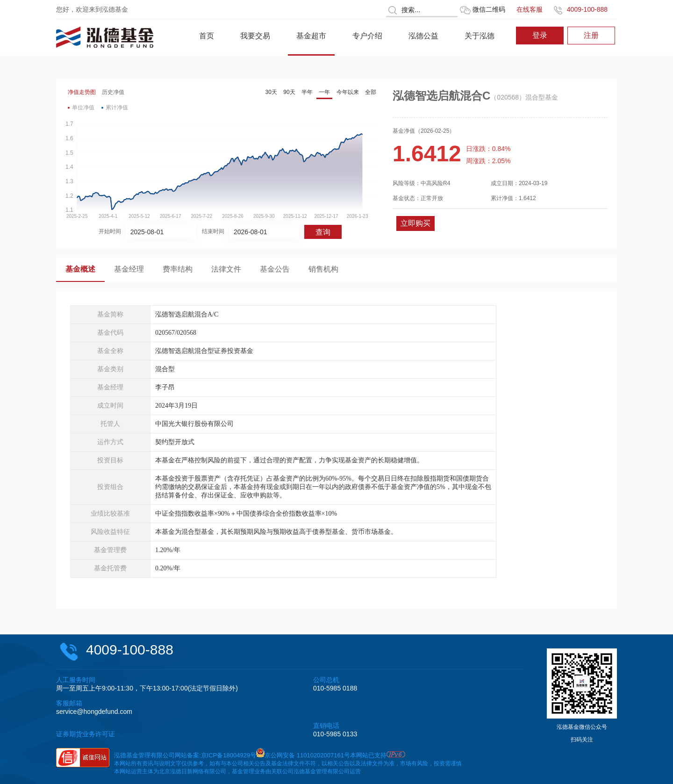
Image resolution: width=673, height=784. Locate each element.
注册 (591, 35)
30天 (271, 92)
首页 (207, 36)
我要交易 (255, 36)
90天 (289, 92)
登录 (540, 35)
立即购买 (415, 223)
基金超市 (311, 36)
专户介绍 (367, 36)
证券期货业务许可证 (86, 734)
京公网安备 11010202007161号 (307, 755)
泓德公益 (423, 36)
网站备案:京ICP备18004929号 (215, 755)
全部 (371, 92)
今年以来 (348, 92)
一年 (324, 92)
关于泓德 (480, 36)
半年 (307, 92)
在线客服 (530, 9)
